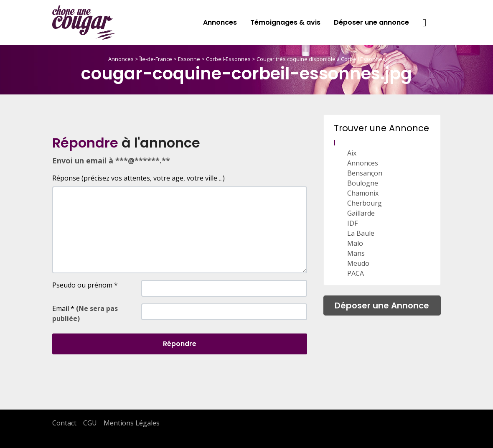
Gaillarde (361, 213)
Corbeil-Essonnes (228, 59)
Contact (64, 423)
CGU (90, 423)
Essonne (189, 59)
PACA (356, 273)
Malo (355, 243)
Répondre (180, 344)
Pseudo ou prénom (85, 285)
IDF (352, 223)
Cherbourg (365, 203)
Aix (352, 153)
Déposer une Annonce (382, 305)
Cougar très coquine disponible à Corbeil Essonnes (321, 59)
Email (85, 313)
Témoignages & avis (285, 22)
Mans (356, 253)
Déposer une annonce (371, 22)
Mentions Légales (132, 423)
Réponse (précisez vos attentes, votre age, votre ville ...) (138, 178)
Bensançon (365, 173)
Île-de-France (156, 59)
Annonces (220, 22)
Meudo (358, 263)
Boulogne (363, 183)
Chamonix (363, 193)
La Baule (361, 233)
